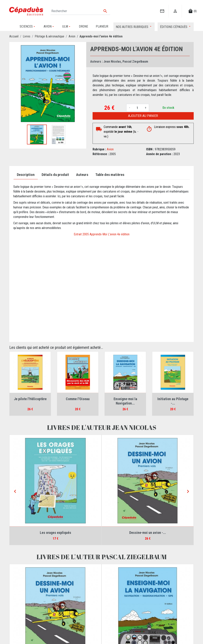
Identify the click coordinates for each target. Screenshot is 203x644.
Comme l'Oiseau (78, 399)
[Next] (188, 492)
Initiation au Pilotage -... (173, 401)
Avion (110, 149)
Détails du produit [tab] (55, 175)
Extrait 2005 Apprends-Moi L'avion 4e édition (102, 234)
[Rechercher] (80, 11)
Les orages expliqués (56, 533)
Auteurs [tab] (82, 175)
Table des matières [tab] (110, 175)
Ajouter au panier (143, 116)
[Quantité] (137, 108)
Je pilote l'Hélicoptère (30, 399)
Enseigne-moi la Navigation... (125, 401)
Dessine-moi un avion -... (148, 533)
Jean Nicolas (112, 62)
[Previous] (15, 492)
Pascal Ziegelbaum (135, 62)
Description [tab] (26, 175)
